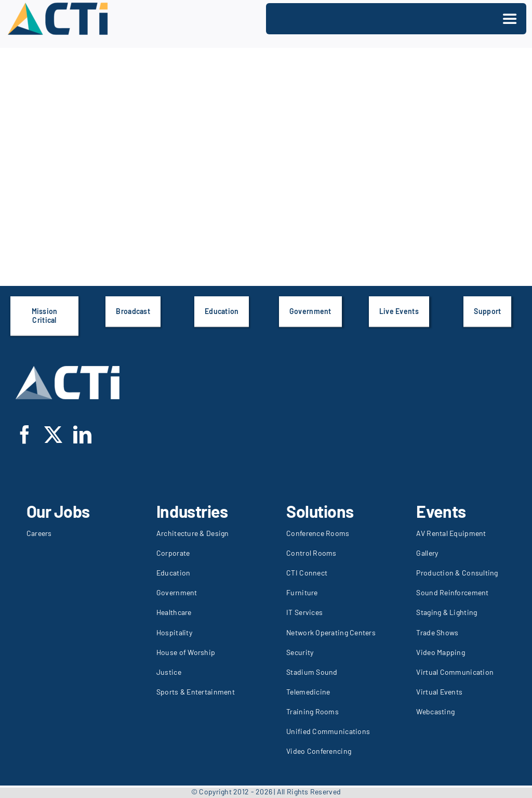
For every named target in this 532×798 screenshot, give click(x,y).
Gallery (427, 553)
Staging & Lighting (447, 612)
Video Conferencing (319, 751)
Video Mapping (441, 652)
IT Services (304, 612)
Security (300, 652)
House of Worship (186, 652)
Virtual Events (439, 692)
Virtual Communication (455, 672)
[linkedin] (82, 434)
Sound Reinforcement (452, 592)
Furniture (302, 592)
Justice (169, 672)
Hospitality (174, 632)
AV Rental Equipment (451, 533)
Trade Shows (437, 632)
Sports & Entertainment (196, 692)
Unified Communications (328, 731)
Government (177, 592)
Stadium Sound (312, 672)
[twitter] (53, 434)
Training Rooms (312, 711)
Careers (39, 533)
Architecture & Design (193, 533)
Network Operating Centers (331, 632)
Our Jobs (58, 511)
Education (173, 573)
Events (441, 511)
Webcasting (435, 711)
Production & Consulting (457, 573)
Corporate (173, 553)
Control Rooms (311, 553)
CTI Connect (307, 573)
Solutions (320, 511)
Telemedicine (308, 692)
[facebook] (25, 434)
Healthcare (174, 612)
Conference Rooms (318, 533)
